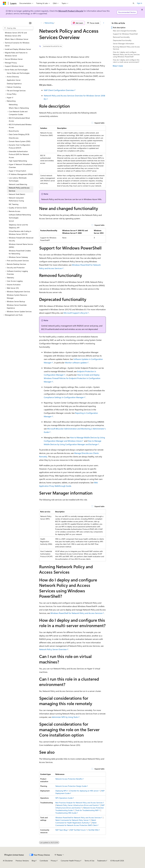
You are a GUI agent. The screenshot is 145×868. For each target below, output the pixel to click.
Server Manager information (124, 44)
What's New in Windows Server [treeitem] (17, 39)
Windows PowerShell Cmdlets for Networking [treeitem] (20, 252)
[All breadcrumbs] (41, 23)
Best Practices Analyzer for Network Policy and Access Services (79, 803)
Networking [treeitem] (13, 104)
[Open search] (133, 3)
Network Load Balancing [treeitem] (18, 184)
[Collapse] (30, 23)
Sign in (139, 3)
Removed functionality (121, 37)
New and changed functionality (125, 31)
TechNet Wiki (93, 830)
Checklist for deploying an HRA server (84, 791)
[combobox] (18, 28)
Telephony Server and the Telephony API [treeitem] (18, 226)
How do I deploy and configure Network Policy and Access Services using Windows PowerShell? (126, 54)
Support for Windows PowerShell (125, 34)
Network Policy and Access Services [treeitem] (19, 189)
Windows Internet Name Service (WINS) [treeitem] (21, 246)
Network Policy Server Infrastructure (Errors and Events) (77, 805)
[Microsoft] (5, 3)
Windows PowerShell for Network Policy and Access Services (76, 613)
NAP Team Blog (61, 830)
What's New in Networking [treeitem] (19, 108)
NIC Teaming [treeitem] (14, 204)
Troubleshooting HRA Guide (66, 813)
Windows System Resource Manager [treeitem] (17, 296)
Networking (49, 23)
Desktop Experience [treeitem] (14, 84)
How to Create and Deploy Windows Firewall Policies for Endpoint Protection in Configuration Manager (72, 378)
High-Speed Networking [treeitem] (18, 161)
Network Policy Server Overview (53, 649)
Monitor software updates (76, 363)
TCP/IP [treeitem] (11, 221)
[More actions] (104, 23)
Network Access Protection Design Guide (71, 786)
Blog (33, 861)
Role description (119, 27)
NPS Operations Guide (64, 798)
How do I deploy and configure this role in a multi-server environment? (126, 61)
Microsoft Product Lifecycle (71, 11)
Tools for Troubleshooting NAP (87, 810)
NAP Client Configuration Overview (59, 90)
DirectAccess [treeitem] (14, 138)
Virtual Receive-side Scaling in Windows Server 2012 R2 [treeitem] (20, 233)
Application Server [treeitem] (14, 80)
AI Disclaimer (8, 861)
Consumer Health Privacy (70, 861)
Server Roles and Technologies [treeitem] (18, 73)
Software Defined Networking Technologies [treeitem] (20, 216)
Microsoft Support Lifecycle (75, 313)
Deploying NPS (61, 791)
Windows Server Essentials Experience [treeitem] (17, 307)
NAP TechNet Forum (78, 830)
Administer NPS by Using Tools (65, 717)
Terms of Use (89, 861)
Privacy (53, 861)
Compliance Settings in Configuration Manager (64, 397)
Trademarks (101, 861)
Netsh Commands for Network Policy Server (72, 820)
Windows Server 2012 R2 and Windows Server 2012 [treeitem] (16, 34)
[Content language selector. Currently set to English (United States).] (14, 855)
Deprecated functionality (122, 40)
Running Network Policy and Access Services (126, 48)
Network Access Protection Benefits (69, 779)
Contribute (44, 861)
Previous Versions (22, 861)
